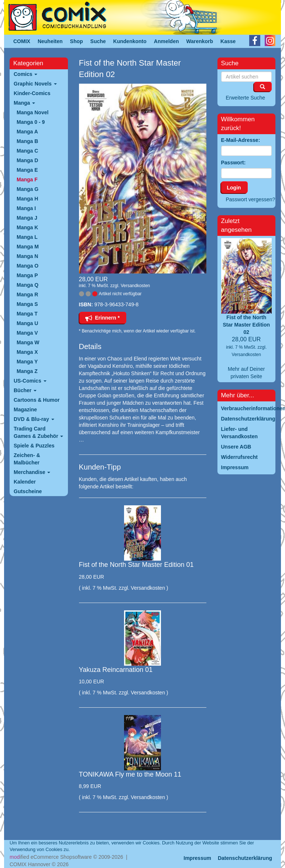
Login (234, 188)
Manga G (28, 189)
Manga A (27, 132)
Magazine (25, 409)
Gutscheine (28, 491)
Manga (24, 103)
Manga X (27, 352)
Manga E (27, 170)
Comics (25, 74)
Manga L (27, 237)
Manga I (26, 208)
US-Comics (30, 381)
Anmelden (166, 41)
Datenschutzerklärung (245, 858)
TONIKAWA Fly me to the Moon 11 (130, 774)
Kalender (25, 482)
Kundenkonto (130, 41)
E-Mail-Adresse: (241, 140)
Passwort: (234, 163)
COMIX (22, 41)
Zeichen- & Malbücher (27, 459)
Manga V (27, 333)
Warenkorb (200, 41)
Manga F (27, 179)
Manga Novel (32, 112)
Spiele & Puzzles (34, 446)
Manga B (27, 141)
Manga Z (27, 371)
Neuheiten (50, 41)
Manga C (27, 151)
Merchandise (32, 472)
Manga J (27, 218)
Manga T (27, 314)
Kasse (228, 41)
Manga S (27, 304)
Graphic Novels (35, 84)
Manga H (27, 199)
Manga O (28, 266)
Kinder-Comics (32, 93)
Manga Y (27, 362)
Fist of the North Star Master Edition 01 (136, 565)
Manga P (27, 275)
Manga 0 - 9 (31, 122)
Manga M (28, 247)
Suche (98, 41)
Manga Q (28, 285)
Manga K (27, 227)
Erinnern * (103, 318)
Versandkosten (135, 286)
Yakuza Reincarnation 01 (116, 670)
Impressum (197, 858)
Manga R (27, 294)
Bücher (25, 390)
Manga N (27, 256)
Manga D (27, 160)
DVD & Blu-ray (34, 419)
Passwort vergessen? (251, 199)
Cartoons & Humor (37, 400)
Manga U (27, 323)
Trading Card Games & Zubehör (38, 432)
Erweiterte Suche (246, 98)
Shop (77, 41)
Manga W (28, 342)
